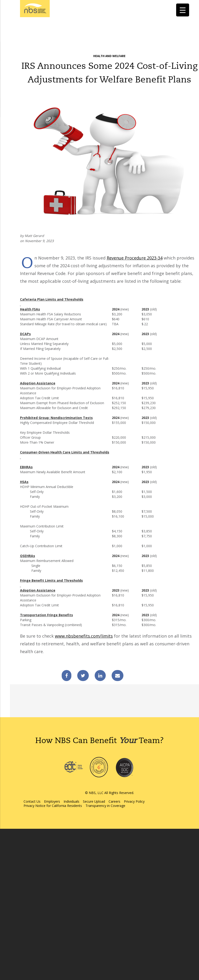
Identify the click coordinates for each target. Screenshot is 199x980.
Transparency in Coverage (105, 806)
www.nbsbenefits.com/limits (84, 636)
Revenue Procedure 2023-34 (135, 258)
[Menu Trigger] (183, 10)
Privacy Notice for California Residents (53, 806)
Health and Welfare (109, 56)
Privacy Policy (134, 801)
